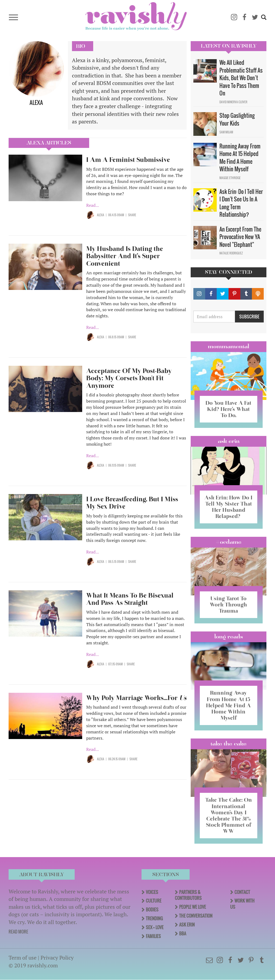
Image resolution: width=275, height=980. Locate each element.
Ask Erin (229, 441)
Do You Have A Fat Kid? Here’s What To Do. (228, 409)
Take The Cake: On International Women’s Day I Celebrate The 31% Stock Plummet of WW (229, 815)
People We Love (193, 907)
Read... (93, 205)
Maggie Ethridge (230, 178)
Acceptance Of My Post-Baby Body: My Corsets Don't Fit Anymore (129, 378)
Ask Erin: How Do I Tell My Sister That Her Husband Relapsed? (228, 507)
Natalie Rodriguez (231, 253)
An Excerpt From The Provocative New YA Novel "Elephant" (240, 237)
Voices (152, 892)
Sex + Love (155, 927)
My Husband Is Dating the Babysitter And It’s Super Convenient (125, 256)
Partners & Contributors (188, 895)
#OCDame (229, 542)
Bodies (152, 910)
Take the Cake (229, 744)
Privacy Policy (57, 958)
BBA (183, 933)
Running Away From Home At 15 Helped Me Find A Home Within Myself (240, 158)
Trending (154, 918)
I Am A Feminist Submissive (128, 160)
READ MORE (18, 932)
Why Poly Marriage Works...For (136, 698)
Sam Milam (226, 132)
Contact (242, 892)
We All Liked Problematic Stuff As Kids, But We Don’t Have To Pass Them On (241, 78)
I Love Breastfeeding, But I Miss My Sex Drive (132, 503)
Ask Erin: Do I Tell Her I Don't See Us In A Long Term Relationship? (241, 203)
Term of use (23, 958)
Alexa (101, 215)
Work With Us (242, 904)
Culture (154, 901)
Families (153, 936)
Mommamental (229, 346)
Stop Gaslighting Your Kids (237, 119)
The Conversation (196, 916)
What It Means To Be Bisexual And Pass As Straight (130, 599)
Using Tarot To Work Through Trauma (229, 605)
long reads (229, 637)
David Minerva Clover (233, 102)
